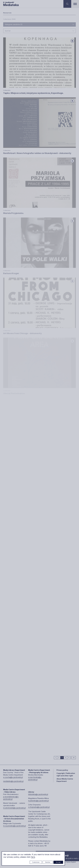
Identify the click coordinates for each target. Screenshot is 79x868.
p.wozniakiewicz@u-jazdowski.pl (11, 798)
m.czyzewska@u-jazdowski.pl (15, 826)
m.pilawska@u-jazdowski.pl (38, 801)
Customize (36, 862)
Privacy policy (62, 770)
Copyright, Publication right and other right (66, 774)
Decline (48, 862)
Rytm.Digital (71, 862)
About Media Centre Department (65, 780)
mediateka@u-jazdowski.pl (13, 781)
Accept (58, 862)
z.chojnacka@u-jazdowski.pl (39, 807)
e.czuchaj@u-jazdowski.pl (13, 777)
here (33, 857)
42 (74, 758)
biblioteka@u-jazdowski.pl (38, 794)
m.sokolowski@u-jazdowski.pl (14, 808)
